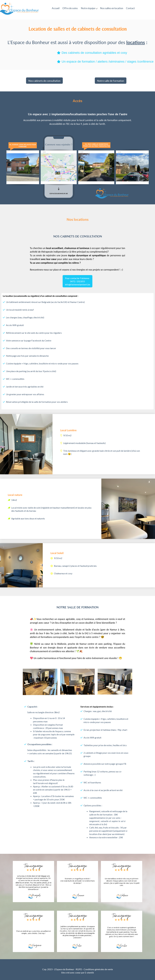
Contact (130, 8)
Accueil (56, 8)
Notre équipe (89, 8)
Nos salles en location (112, 8)
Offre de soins (70, 8)
